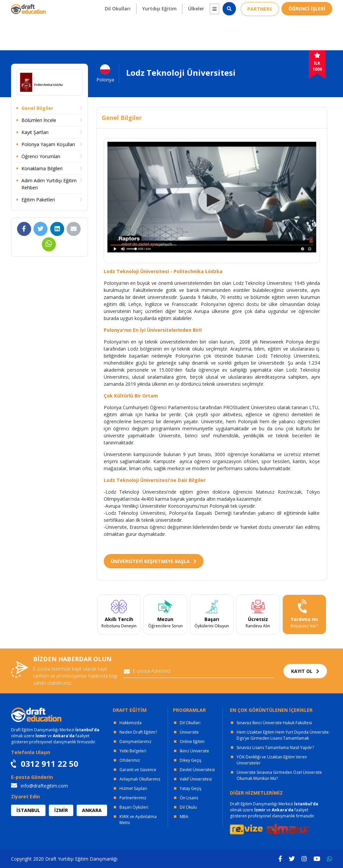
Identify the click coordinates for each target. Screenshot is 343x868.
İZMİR (61, 810)
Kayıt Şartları (35, 132)
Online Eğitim (192, 741)
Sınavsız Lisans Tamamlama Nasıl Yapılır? (275, 748)
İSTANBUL (28, 810)
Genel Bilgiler (37, 108)
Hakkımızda (131, 723)
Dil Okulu (188, 807)
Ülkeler (196, 31)
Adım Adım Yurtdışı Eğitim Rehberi (49, 184)
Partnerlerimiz (133, 798)
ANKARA (92, 810)
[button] (214, 31)
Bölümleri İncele (39, 120)
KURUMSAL (113, 7)
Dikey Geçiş (191, 760)
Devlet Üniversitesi (197, 770)
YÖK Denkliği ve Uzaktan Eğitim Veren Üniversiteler (272, 760)
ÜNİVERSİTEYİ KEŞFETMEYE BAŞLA (154, 561)
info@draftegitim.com (39, 786)
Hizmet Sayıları (133, 788)
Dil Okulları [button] (117, 31)
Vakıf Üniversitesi (196, 779)
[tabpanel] (119, 615)
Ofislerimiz (130, 760)
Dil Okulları (190, 723)
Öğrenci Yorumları (41, 156)
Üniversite (189, 732)
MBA (184, 817)
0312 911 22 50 (312, 7)
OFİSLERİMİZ (69, 7)
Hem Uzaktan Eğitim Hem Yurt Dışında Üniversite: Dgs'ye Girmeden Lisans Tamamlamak (283, 735)
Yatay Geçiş (191, 788)
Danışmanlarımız (135, 741)
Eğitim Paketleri (38, 200)
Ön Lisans (189, 798)
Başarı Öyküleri (134, 807)
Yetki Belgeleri (133, 751)
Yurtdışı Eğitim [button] (159, 31)
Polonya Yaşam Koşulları (48, 144)
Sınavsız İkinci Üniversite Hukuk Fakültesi (274, 723)
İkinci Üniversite (194, 751)
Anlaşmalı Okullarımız (140, 779)
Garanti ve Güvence (138, 770)
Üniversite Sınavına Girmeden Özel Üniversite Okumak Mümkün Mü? (279, 775)
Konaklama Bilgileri (42, 168)
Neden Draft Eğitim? (138, 732)
